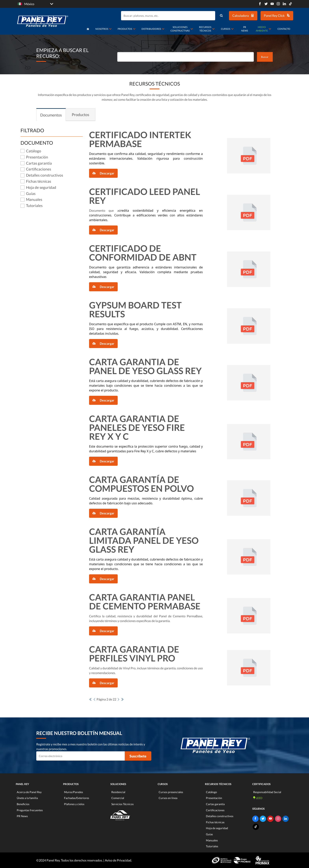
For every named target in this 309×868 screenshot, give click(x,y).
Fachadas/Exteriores (77, 798)
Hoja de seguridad (217, 828)
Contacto (284, 29)
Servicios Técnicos (122, 804)
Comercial (118, 798)
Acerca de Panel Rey (29, 792)
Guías (209, 834)
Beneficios (23, 804)
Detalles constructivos (220, 816)
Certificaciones (215, 810)
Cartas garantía (215, 804)
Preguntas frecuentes (30, 810)
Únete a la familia (27, 798)
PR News (245, 29)
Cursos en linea (168, 798)
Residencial (118, 792)
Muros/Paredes (74, 792)
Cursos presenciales (171, 792)
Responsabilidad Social (267, 792)
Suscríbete (138, 756)
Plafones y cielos (74, 804)
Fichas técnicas (215, 822)
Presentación (214, 798)
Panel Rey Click (277, 15)
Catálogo (211, 792)
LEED (258, 798)
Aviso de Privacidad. (118, 860)
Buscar (265, 57)
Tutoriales (212, 846)
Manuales (212, 840)
